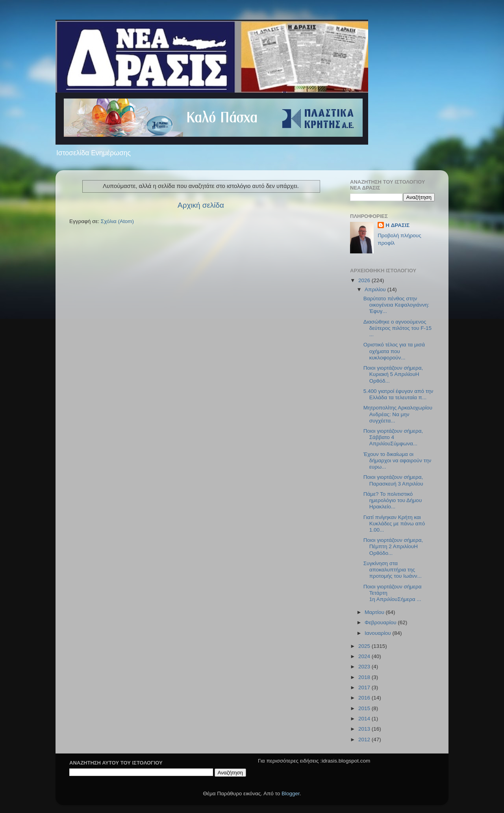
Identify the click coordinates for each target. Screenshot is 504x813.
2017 (365, 687)
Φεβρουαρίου (381, 622)
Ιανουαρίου (378, 633)
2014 (365, 719)
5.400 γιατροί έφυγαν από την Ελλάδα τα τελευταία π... (398, 394)
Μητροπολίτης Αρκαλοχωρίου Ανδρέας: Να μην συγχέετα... (398, 414)
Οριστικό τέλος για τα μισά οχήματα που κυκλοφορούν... (394, 351)
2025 (365, 646)
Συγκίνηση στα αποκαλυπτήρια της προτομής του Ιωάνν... (393, 570)
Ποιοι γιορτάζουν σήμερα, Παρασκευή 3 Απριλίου (393, 480)
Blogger (291, 793)
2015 (365, 708)
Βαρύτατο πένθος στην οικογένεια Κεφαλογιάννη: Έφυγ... (397, 305)
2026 (365, 280)
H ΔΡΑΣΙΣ (397, 225)
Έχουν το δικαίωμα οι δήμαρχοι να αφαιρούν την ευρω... (397, 460)
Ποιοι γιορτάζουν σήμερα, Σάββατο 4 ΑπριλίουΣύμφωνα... (393, 437)
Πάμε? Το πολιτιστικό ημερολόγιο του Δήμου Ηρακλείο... (393, 500)
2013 (365, 729)
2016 (365, 698)
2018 (365, 677)
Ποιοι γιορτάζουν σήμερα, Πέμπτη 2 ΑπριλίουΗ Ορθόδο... (393, 546)
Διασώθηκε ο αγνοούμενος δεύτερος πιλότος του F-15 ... (397, 328)
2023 (365, 667)
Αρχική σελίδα (201, 205)
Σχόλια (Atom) (117, 221)
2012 (365, 740)
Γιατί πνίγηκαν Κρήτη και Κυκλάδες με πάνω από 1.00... (394, 524)
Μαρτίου (375, 612)
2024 (365, 656)
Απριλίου (376, 289)
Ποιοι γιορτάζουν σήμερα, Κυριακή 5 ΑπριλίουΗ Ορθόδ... (393, 374)
